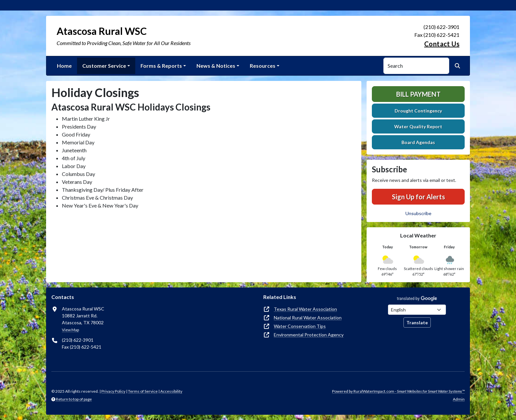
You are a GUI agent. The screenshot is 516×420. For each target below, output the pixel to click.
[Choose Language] (417, 310)
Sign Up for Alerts (418, 197)
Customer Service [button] (104, 66)
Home (64, 66)
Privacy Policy (113, 391)
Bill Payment (418, 94)
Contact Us (442, 44)
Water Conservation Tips (300, 326)
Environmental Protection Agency (309, 335)
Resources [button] (263, 66)
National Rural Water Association (308, 318)
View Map (70, 330)
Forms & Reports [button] (161, 66)
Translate (417, 322)
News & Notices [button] (216, 66)
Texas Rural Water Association (305, 309)
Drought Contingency (418, 111)
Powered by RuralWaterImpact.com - (398, 391)
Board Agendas (418, 142)
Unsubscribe (418, 213)
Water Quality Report (418, 126)
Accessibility (171, 391)
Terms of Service (143, 391)
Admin (459, 399)
